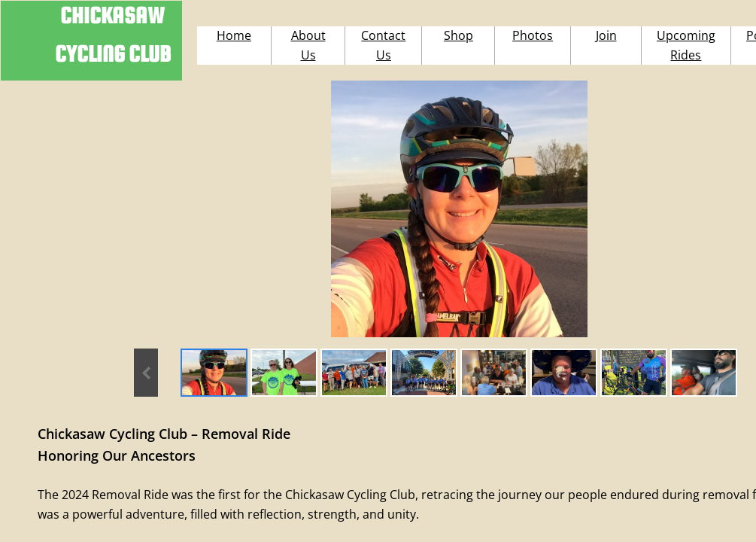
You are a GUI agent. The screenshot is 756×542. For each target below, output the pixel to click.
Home (234, 35)
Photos (533, 35)
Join (606, 35)
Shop (458, 35)
